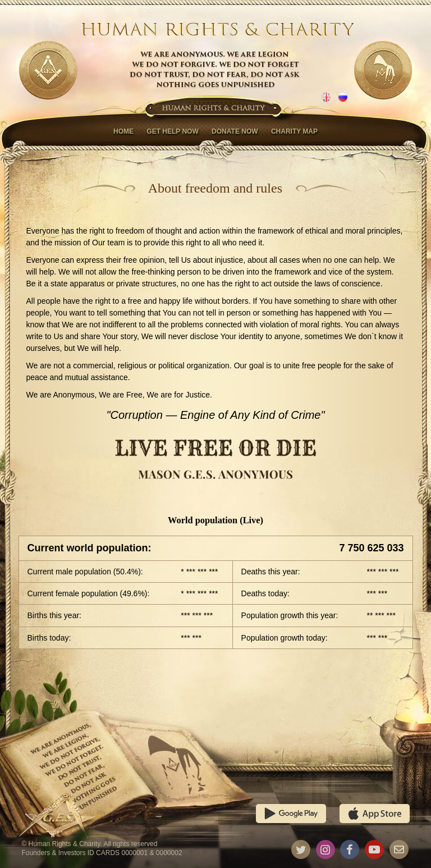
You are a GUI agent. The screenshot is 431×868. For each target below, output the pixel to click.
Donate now (235, 131)
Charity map (294, 131)
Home (123, 131)
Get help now (172, 131)
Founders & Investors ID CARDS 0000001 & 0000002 (102, 853)
